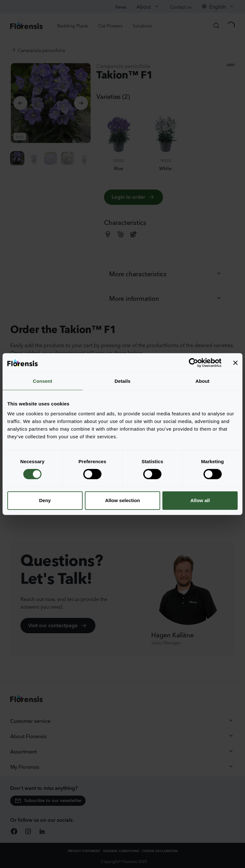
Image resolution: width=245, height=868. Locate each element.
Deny (45, 500)
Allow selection (122, 500)
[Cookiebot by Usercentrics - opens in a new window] (193, 363)
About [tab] (203, 381)
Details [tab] (122, 381)
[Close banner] (235, 363)
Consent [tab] (43, 381)
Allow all (200, 500)
